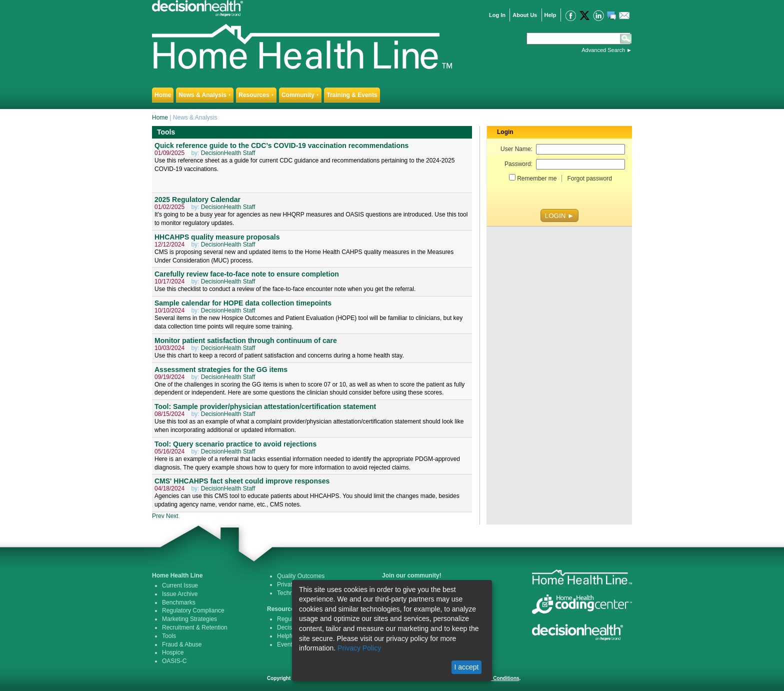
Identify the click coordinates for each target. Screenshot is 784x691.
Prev (158, 516)
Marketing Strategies (189, 619)
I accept (466, 667)
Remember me (537, 178)
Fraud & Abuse (182, 644)
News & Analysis (205, 95)
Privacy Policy (359, 648)
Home (163, 95)
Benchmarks (179, 602)
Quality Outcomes (301, 576)
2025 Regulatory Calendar (197, 199)
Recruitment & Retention (195, 627)
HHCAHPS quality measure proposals (217, 237)
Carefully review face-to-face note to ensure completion (247, 274)
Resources (256, 95)
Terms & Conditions (495, 678)
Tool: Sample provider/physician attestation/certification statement (265, 406)
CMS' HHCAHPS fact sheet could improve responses (242, 481)
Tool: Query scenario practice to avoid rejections (235, 444)
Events (286, 644)
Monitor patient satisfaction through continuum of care (246, 340)
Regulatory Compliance (193, 610)
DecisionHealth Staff (228, 153)
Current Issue (180, 585)
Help (550, 15)
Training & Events (352, 95)
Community (300, 95)
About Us (525, 15)
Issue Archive (180, 594)
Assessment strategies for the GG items (221, 369)
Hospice (173, 652)
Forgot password (589, 178)
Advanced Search (603, 50)
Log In (497, 15)
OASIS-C (174, 661)
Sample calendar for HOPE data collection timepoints (243, 303)
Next (172, 516)
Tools (169, 636)
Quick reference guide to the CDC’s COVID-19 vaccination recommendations (281, 145)
